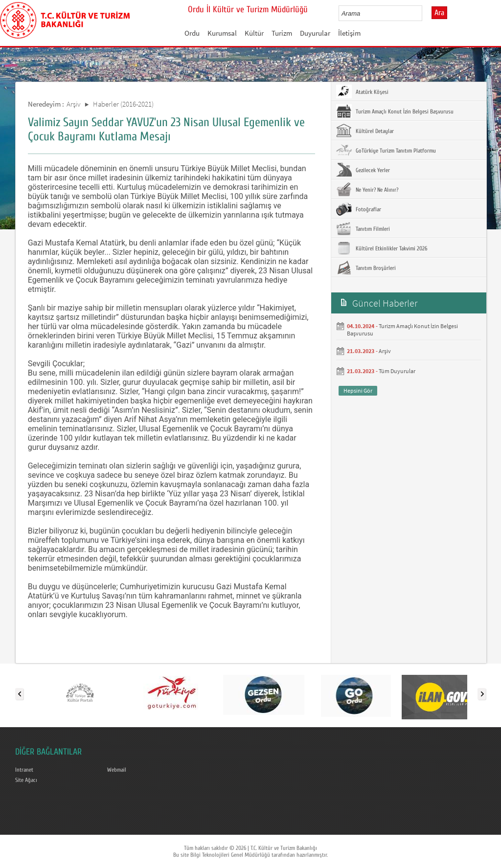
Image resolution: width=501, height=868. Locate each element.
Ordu (192, 33)
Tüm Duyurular (397, 371)
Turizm (282, 33)
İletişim (349, 33)
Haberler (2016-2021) (123, 104)
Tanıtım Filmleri (363, 228)
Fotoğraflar (359, 209)
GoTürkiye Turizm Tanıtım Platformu (386, 150)
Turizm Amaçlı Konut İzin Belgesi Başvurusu (395, 111)
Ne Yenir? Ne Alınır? (367, 189)
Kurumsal (222, 33)
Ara (439, 13)
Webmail (117, 770)
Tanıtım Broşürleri (366, 267)
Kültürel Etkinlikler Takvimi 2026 (382, 248)
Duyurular (315, 33)
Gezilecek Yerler (363, 170)
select (425, 13)
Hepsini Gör (358, 390)
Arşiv (74, 104)
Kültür (254, 33)
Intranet (24, 770)
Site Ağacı (26, 780)
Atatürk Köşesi (362, 91)
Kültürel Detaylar (365, 131)
